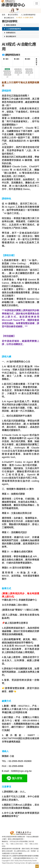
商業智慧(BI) (10, 33)
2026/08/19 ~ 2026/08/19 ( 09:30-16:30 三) (18, 72)
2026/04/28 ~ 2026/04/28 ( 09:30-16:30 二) (7, 74)
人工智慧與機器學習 (12, 29)
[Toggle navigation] (37, 3)
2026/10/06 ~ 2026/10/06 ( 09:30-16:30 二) (29, 72)
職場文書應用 (10, 25)
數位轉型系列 (10, 36)
